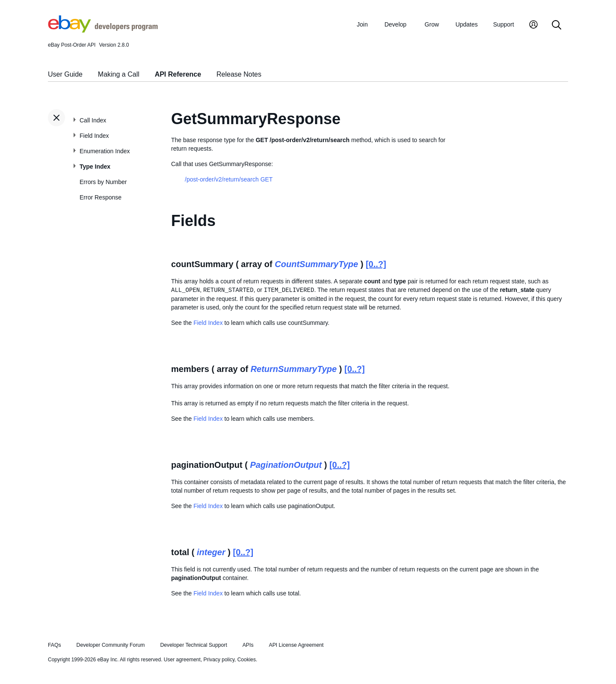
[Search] (557, 25)
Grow (432, 24)
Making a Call (119, 74)
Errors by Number (103, 182)
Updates (467, 24)
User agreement (182, 660)
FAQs (55, 645)
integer (211, 552)
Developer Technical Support (193, 645)
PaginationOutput (286, 465)
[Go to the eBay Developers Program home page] (103, 30)
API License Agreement (296, 645)
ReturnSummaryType (294, 369)
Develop (395, 24)
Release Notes (239, 74)
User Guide (65, 74)
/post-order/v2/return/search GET (229, 179)
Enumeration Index (105, 151)
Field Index (94, 136)
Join (362, 24)
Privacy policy (219, 660)
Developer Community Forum (111, 645)
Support (504, 24)
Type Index (95, 167)
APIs (248, 645)
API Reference (178, 74)
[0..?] (376, 264)
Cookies (247, 660)
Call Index (93, 120)
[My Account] (533, 25)
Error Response (101, 197)
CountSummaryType (316, 264)
